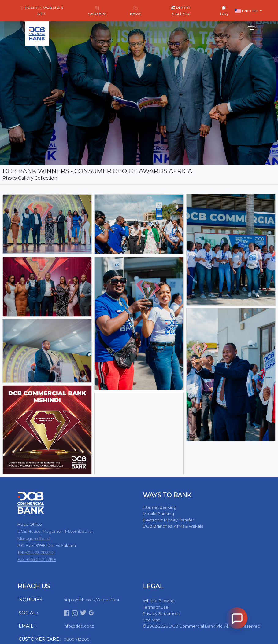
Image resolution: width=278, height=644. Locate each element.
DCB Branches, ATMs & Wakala (173, 526)
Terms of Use (156, 607)
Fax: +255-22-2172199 (37, 559)
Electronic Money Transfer (169, 520)
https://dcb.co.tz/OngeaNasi (91, 600)
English (247, 11)
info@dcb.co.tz (79, 626)
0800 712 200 (77, 639)
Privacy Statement (161, 613)
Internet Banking (159, 507)
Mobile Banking (158, 514)
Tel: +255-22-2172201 (36, 552)
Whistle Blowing (159, 601)
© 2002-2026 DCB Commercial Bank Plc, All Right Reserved (202, 626)
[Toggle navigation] (252, 30)
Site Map (152, 620)
